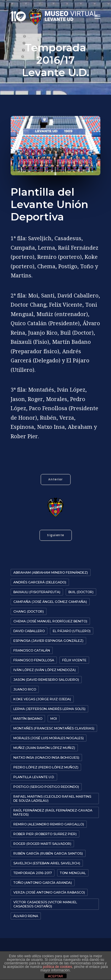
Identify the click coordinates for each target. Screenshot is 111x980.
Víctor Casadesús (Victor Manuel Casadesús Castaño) (45, 904)
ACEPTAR (55, 976)
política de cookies (58, 967)
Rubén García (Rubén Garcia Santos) (48, 853)
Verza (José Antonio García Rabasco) (49, 892)
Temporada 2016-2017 (33, 873)
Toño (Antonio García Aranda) (43, 883)
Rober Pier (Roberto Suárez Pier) (45, 834)
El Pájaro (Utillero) (72, 631)
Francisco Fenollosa (34, 660)
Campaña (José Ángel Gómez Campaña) (50, 602)
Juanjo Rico (25, 689)
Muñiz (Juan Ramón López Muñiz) (44, 748)
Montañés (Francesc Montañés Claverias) (54, 728)
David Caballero (29, 631)
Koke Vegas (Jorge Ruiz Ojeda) (42, 699)
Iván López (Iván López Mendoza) (45, 670)
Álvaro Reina (26, 916)
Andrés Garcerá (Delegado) (40, 582)
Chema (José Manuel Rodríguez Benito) (50, 621)
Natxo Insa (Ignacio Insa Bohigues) (46, 758)
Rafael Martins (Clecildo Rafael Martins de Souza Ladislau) (52, 799)
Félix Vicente (74, 660)
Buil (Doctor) (81, 592)
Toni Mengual (73, 873)
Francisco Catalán (32, 650)
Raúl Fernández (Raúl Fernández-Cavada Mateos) (53, 812)
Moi (54, 719)
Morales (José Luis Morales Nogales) (49, 738)
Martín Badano (28, 719)
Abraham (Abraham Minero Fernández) (51, 572)
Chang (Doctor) (29, 611)
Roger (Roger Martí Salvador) (42, 844)
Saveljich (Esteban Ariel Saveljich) (47, 863)
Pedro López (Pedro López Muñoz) (46, 767)
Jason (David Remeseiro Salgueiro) (46, 680)
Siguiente (55, 535)
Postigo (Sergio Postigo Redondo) (46, 787)
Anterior (55, 480)
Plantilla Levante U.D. (34, 777)
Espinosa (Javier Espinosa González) (48, 641)
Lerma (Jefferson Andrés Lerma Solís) (49, 709)
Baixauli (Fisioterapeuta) (37, 592)
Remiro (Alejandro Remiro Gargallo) (49, 824)
